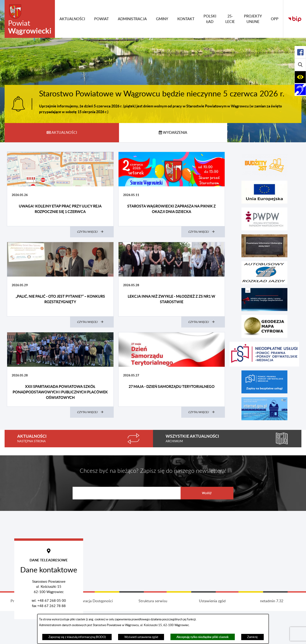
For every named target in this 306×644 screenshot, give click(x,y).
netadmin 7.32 (272, 636)
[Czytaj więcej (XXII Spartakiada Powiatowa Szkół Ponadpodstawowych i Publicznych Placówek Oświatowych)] (92, 412)
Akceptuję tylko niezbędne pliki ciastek (203, 637)
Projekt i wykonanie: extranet (34, 636)
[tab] (62, 133)
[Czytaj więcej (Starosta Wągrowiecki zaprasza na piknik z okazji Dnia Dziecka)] (203, 232)
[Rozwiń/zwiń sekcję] (300, 52)
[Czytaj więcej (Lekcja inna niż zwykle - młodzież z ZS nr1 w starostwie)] (203, 322)
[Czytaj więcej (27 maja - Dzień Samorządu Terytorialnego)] (203, 412)
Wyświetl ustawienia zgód (141, 637)
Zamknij (252, 637)
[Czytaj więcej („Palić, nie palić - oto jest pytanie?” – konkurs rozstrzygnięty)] (92, 322)
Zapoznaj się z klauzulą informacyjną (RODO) (77, 637)
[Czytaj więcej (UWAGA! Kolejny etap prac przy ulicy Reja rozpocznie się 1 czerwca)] (92, 232)
